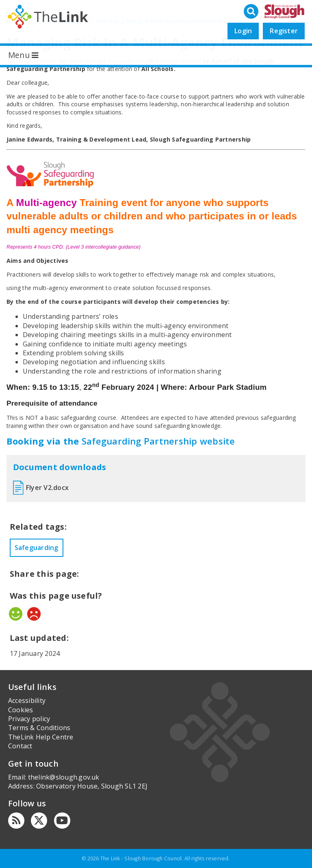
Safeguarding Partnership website (158, 441)
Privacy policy (29, 719)
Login (243, 31)
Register (284, 31)
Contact (20, 746)
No (34, 614)
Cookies (21, 710)
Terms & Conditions (39, 728)
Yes (16, 614)
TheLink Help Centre (41, 737)
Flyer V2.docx (47, 488)
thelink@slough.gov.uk (64, 777)
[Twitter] (39, 821)
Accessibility (27, 700)
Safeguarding (37, 548)
